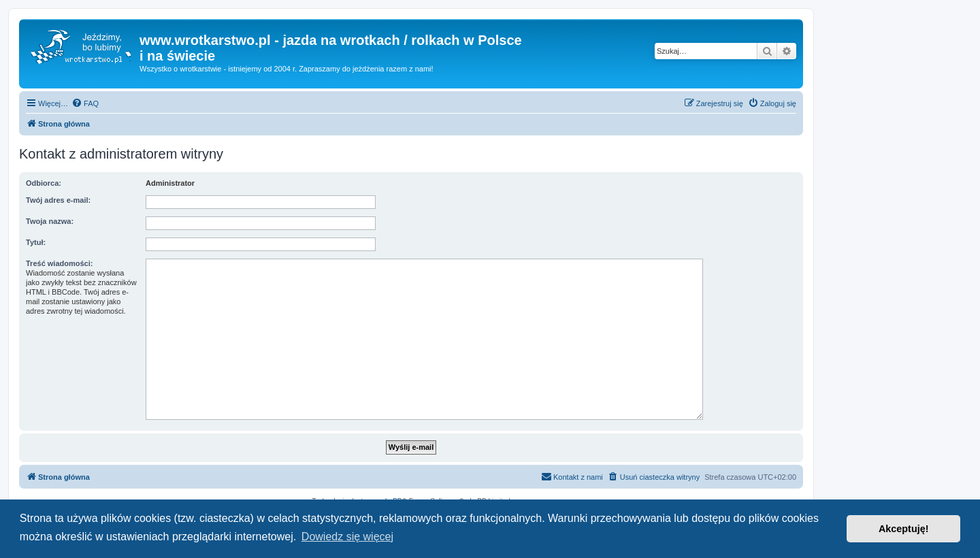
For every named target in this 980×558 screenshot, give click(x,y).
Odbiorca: (44, 183)
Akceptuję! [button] (904, 529)
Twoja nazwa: (50, 221)
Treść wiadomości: (59, 263)
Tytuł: (36, 242)
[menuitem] (85, 103)
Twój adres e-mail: (58, 200)
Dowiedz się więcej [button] (347, 537)
